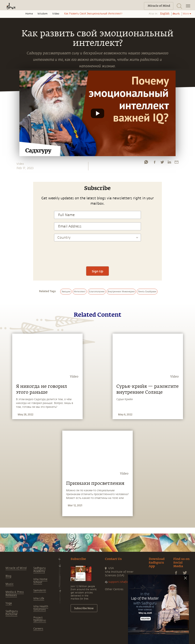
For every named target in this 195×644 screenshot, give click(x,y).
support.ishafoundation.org (127, 582)
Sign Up (97, 271)
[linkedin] (169, 163)
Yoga (9, 603)
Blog (8, 576)
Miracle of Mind (16, 568)
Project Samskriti (40, 619)
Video (56, 14)
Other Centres (114, 589)
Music (10, 584)
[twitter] (162, 163)
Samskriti (40, 590)
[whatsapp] (146, 163)
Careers (38, 629)
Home (29, 14)
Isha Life (39, 598)
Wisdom (43, 14)
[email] (177, 163)
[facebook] (155, 163)
